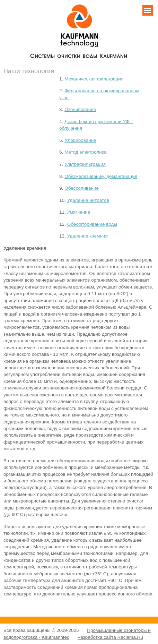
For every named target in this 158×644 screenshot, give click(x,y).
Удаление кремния (87, 236)
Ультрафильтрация (85, 164)
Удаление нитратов (88, 200)
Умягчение (79, 212)
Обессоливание (82, 188)
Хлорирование (80, 140)
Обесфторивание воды (92, 224)
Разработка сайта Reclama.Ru (110, 637)
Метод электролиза (85, 152)
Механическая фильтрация (94, 79)
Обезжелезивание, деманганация (101, 176)
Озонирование (80, 109)
